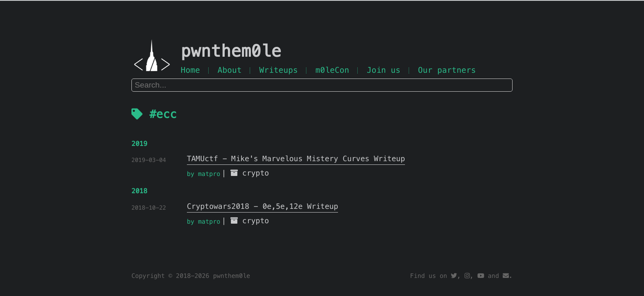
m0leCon (332, 70)
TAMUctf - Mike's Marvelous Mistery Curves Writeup (296, 159)
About (230, 70)
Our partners (447, 70)
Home (190, 70)
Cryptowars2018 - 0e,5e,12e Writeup (262, 207)
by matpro (204, 174)
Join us (384, 70)
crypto (256, 173)
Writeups (278, 70)
